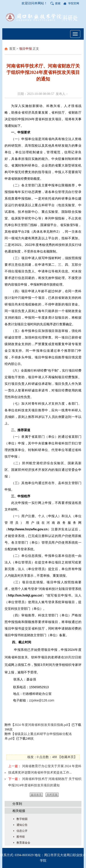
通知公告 (22, 825)
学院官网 (74, 3)
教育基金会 (23, 843)
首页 (12, 49)
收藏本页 (67, 757)
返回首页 (36, 795)
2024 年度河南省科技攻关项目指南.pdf (41, 725)
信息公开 (22, 831)
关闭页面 (52, 795)
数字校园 (22, 819)
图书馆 (21, 837)
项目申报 (25, 49)
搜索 (58, 3)
